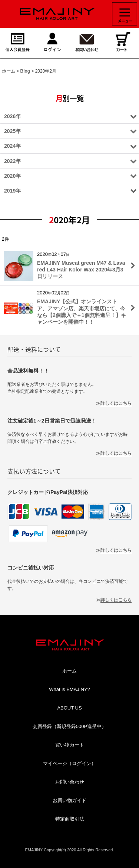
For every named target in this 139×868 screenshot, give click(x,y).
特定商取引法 (70, 819)
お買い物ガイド (69, 800)
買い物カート (70, 745)
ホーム (69, 671)
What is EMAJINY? (69, 689)
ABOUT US (69, 708)
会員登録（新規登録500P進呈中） (69, 726)
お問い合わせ (70, 782)
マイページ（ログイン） (69, 763)
